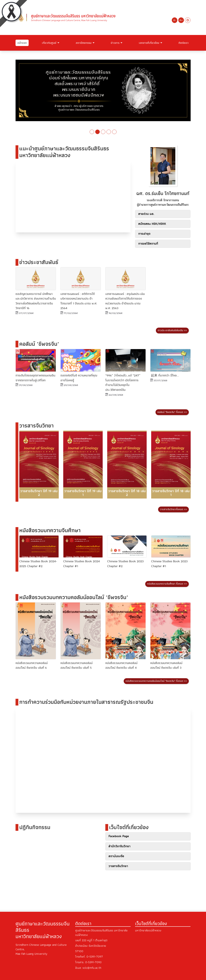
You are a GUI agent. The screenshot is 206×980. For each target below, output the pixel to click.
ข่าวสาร (115, 43)
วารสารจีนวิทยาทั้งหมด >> (173, 510)
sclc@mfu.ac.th (92, 968)
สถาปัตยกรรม (84, 43)
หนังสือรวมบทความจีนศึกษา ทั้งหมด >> (167, 584)
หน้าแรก (22, 43)
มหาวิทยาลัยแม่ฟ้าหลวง (148, 931)
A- (175, 20)
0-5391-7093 (93, 962)
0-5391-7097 (95, 957)
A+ (181, 20)
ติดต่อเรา (184, 43)
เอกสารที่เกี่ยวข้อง (149, 43)
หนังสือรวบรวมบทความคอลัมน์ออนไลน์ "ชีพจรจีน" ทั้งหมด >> (156, 681)
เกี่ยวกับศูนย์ (49, 43)
